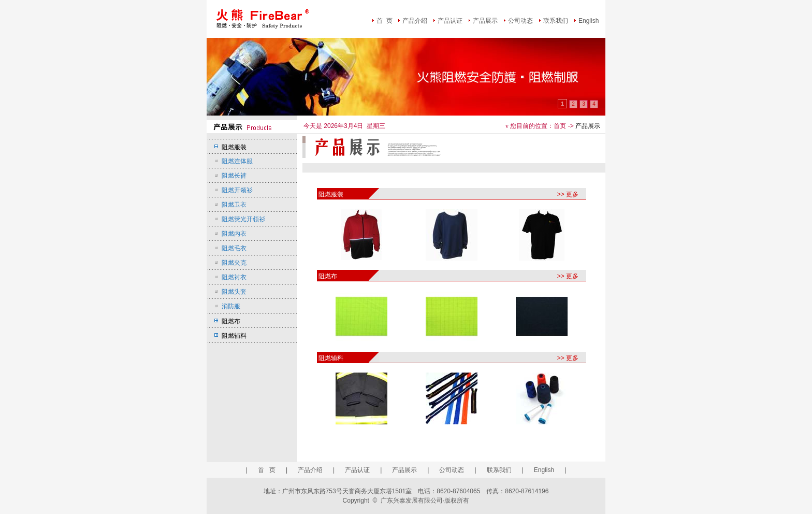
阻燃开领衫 (237, 190)
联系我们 (556, 21)
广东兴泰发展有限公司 (412, 501)
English (589, 21)
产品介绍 (415, 21)
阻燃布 (231, 321)
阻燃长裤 (234, 176)
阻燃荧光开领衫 (243, 219)
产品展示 (485, 21)
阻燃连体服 (237, 161)
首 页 (385, 21)
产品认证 (450, 21)
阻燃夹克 (234, 263)
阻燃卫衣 (234, 205)
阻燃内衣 (234, 234)
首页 (560, 126)
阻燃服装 (234, 147)
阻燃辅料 (234, 336)
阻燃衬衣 (234, 277)
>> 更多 (568, 194)
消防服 (231, 306)
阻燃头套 (234, 292)
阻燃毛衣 (234, 248)
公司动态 (520, 21)
